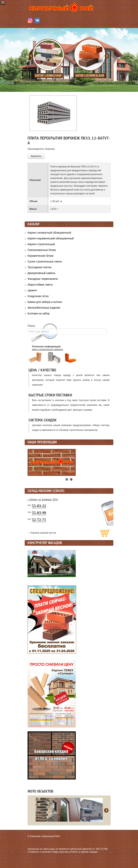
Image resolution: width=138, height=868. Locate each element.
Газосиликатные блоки (42, 250)
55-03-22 (39, 506)
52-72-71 (39, 520)
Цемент (32, 290)
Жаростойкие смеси (40, 285)
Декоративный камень (41, 273)
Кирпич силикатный (48, 76)
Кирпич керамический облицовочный (51, 238)
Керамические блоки (40, 256)
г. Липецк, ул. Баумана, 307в (43, 500)
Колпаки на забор (39, 313)
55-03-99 (39, 513)
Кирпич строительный (41, 244)
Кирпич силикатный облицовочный (49, 233)
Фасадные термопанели (43, 279)
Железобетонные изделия (44, 308)
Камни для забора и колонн (45, 302)
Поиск (31, 326)
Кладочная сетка (38, 296)
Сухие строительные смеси (45, 261)
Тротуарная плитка (39, 267)
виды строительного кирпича (48, 349)
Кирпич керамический (90, 76)
